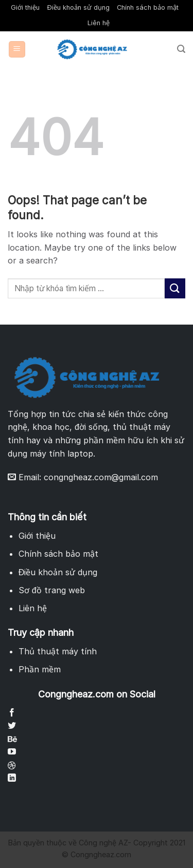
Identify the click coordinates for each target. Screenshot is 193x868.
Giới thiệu (25, 7)
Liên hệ (99, 23)
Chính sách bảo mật (148, 7)
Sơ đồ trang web (52, 590)
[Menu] (17, 50)
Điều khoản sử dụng (78, 7)
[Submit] (175, 288)
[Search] (181, 49)
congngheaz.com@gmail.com (101, 477)
